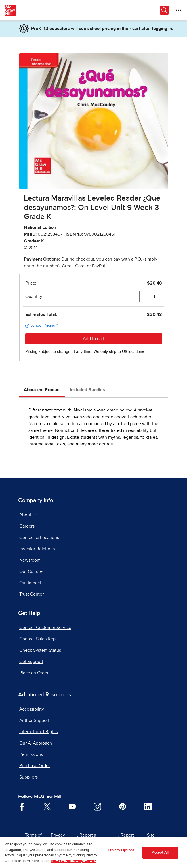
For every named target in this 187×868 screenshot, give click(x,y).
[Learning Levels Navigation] (25, 10)
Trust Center (31, 594)
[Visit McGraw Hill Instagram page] (97, 806)
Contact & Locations (39, 538)
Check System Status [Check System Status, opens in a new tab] (40, 650)
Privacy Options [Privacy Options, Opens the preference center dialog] (121, 853)
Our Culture (31, 571)
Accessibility (32, 709)
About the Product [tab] (42, 390)
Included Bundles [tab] (87, 390)
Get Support (31, 662)
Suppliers (29, 777)
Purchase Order (35, 766)
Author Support (34, 720)
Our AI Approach (36, 743)
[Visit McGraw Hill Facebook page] (22, 806)
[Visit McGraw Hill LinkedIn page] (148, 806)
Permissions (31, 754)
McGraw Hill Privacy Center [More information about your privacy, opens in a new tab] (73, 863)
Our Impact (30, 583)
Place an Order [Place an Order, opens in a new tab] (34, 673)
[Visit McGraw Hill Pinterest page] (122, 806)
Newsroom (30, 560)
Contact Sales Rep (37, 639)
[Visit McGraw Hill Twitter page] (47, 806)
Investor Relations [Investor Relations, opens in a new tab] (37, 549)
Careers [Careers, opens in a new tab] (27, 526)
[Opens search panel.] (164, 10)
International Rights (39, 732)
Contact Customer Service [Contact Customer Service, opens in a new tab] (45, 628)
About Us (28, 515)
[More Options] (178, 10)
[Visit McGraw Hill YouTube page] (72, 806)
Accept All (160, 855)
